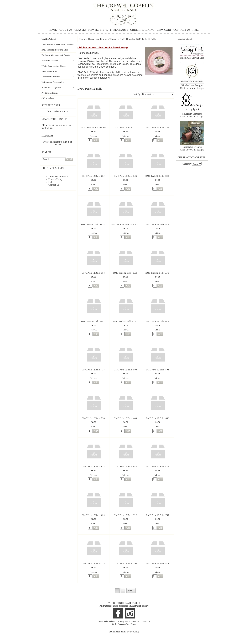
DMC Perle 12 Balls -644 (93, 467)
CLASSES (80, 30)
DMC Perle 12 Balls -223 (157, 127)
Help (51, 182)
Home (82, 39)
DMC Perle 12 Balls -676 (157, 467)
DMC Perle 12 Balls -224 (93, 176)
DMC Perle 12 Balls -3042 (93, 224)
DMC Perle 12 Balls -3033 (157, 176)
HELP (124, 31)
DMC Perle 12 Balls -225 (125, 176)
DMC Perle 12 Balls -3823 (125, 321)
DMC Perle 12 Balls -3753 (93, 321)
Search (69, 159)
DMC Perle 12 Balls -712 (125, 515)
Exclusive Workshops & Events (56, 55)
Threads (113, 39)
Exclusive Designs (50, 61)
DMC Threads (127, 39)
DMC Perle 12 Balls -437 (93, 370)
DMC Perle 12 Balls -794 (125, 563)
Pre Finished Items (50, 93)
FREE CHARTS (119, 30)
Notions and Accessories (53, 82)
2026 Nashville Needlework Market (58, 44)
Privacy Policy (55, 179)
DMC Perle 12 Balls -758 (157, 515)
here (58, 142)
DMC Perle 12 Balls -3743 (157, 273)
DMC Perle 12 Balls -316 (157, 224)
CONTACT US (182, 30)
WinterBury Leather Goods (54, 66)
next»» (131, 591)
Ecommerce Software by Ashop (124, 632)
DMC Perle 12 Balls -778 (93, 563)
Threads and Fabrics (51, 77)
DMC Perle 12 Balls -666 (125, 467)
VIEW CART (164, 30)
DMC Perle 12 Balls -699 (93, 515)
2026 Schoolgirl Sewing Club (55, 50)
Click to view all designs (192, 88)
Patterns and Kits (49, 71)
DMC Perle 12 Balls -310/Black (125, 224)
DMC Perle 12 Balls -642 (157, 418)
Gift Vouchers (48, 98)
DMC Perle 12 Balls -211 (125, 127)
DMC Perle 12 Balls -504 (157, 370)
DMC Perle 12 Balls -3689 (125, 273)
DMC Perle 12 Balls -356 (93, 273)
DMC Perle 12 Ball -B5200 (93, 127)
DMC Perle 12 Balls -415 (157, 321)
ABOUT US (66, 30)
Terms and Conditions (108, 621)
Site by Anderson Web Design (124, 624)
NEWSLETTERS (98, 30)
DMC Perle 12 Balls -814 (157, 563)
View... (94, 136)
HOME (53, 30)
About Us (135, 621)
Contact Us (54, 185)
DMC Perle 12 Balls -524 (93, 418)
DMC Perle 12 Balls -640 (125, 418)
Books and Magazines (51, 87)
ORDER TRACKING (142, 30)
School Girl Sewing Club (192, 58)
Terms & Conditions (58, 177)
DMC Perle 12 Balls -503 (125, 370)
